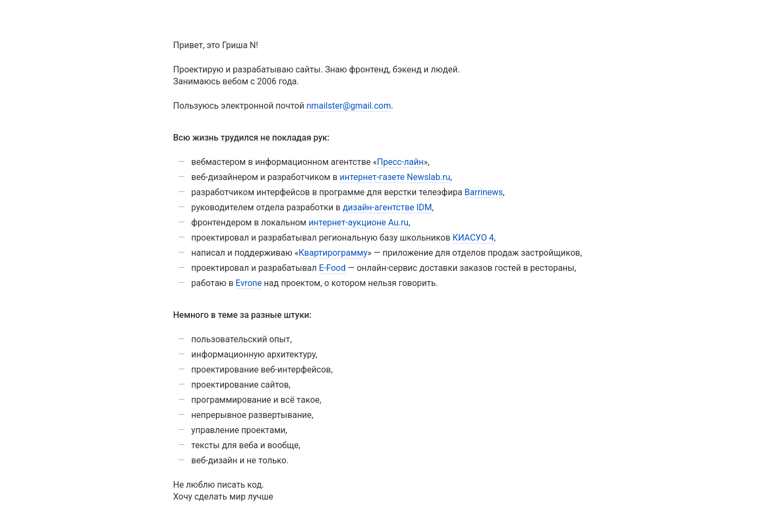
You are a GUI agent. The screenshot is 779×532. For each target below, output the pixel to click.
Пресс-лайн (400, 162)
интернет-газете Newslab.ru (395, 177)
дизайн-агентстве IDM (387, 207)
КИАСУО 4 (473, 238)
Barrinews (484, 192)
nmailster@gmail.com (348, 106)
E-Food (332, 268)
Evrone (249, 283)
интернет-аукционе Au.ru (358, 222)
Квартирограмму (333, 253)
